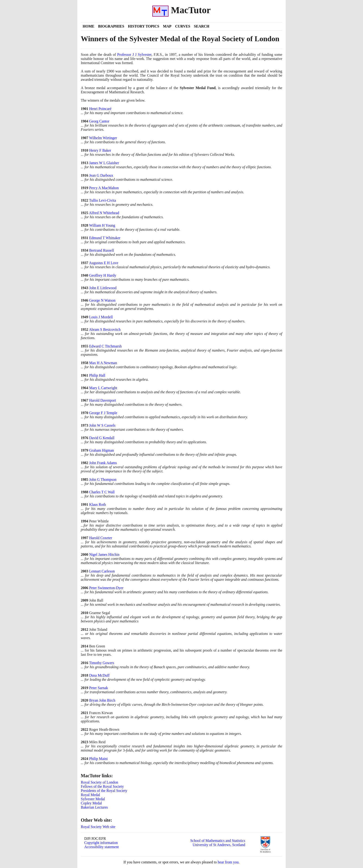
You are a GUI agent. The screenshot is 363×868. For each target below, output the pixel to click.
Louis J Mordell (101, 317)
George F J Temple (103, 413)
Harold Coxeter (101, 538)
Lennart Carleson (102, 571)
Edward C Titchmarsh (105, 346)
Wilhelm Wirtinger (103, 138)
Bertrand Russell (102, 250)
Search (202, 26)
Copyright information (101, 843)
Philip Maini (98, 759)
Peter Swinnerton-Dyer (106, 588)
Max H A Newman (103, 363)
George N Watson (102, 300)
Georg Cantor (99, 121)
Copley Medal (91, 803)
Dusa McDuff (99, 675)
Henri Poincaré (100, 109)
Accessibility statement (102, 847)
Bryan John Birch (102, 700)
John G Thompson (103, 479)
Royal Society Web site (98, 827)
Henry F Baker (100, 150)
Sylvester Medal (93, 799)
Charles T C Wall (102, 492)
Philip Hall (97, 375)
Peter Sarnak (99, 688)
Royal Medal (90, 795)
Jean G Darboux (101, 175)
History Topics (144, 26)
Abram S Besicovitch (105, 329)
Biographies (111, 26)
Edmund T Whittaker (105, 238)
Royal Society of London (99, 782)
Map (167, 26)
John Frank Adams (103, 463)
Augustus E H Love (104, 263)
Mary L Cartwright (103, 388)
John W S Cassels (102, 425)
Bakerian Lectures (94, 807)
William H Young (102, 225)
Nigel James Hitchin (104, 554)
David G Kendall (102, 438)
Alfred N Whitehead (104, 213)
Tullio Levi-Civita (103, 200)
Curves (183, 26)
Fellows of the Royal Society (102, 786)
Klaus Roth (97, 504)
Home (89, 26)
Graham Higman (102, 450)
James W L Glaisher (104, 163)
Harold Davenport (103, 400)
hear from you (228, 862)
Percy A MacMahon (104, 188)
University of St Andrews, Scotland (219, 845)
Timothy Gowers (102, 663)
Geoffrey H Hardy (103, 275)
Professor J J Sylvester (134, 55)
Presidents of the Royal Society (104, 791)
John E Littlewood (103, 288)
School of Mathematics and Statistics (218, 841)
